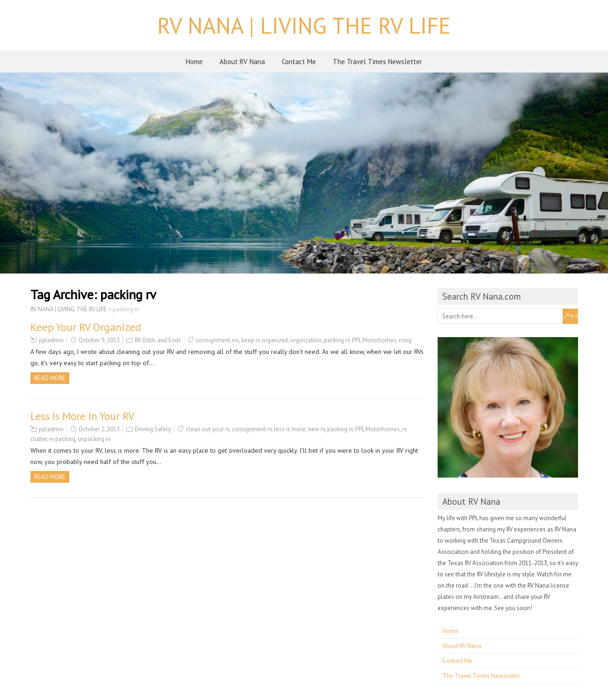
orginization (306, 340)
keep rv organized (265, 340)
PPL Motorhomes (374, 340)
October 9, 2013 (99, 340)
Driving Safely (153, 429)
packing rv (337, 340)
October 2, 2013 (99, 429)
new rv (316, 429)
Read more (50, 378)
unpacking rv (94, 439)
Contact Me (299, 62)
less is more (290, 429)
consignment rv (252, 429)
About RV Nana (242, 62)
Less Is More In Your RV (82, 416)
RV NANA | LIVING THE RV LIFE (304, 25)
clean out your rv (208, 429)
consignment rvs (218, 340)
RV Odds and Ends (158, 340)
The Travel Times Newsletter (377, 62)
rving (405, 340)
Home (194, 62)
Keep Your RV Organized (86, 327)
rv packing (62, 439)
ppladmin (51, 340)
